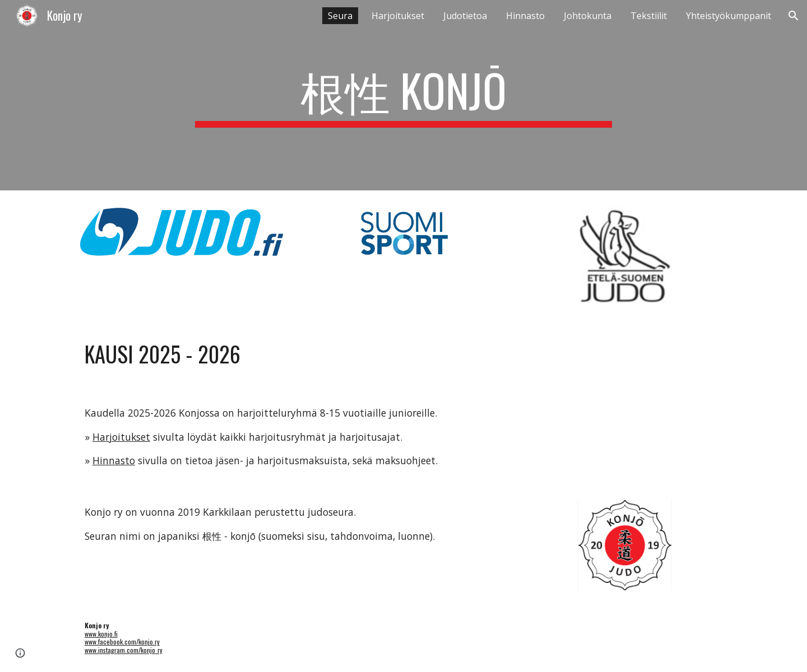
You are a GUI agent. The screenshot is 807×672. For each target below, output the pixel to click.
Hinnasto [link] (525, 16)
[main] (403, 95)
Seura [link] (340, 16)
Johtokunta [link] (588, 16)
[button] (794, 16)
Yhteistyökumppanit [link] (729, 16)
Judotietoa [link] (465, 16)
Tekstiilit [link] (649, 16)
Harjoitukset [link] (398, 16)
